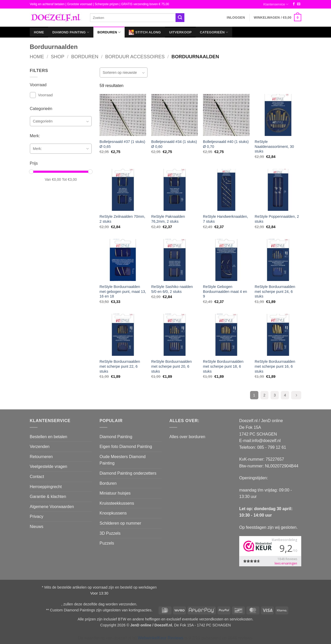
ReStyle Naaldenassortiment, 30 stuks (274, 146)
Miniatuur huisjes (115, 493)
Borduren (109, 32)
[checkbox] (33, 95)
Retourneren (41, 457)
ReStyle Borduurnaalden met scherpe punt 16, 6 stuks (275, 366)
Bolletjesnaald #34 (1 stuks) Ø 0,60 (174, 144)
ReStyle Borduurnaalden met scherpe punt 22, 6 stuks (120, 366)
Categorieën (214, 32)
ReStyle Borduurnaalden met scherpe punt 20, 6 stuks (172, 366)
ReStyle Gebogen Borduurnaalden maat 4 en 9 (225, 291)
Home (39, 32)
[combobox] (61, 121)
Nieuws (36, 527)
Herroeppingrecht (46, 487)
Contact (37, 477)
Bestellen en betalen (48, 437)
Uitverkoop (180, 32)
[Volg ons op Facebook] (294, 4)
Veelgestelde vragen (48, 466)
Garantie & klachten (48, 497)
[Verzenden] (180, 18)
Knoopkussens (113, 513)
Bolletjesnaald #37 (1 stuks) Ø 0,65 (122, 144)
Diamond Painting (71, 32)
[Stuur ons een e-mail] (299, 4)
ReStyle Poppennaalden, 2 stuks (277, 219)
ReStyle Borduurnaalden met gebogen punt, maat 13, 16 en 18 (123, 291)
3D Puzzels (110, 533)
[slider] (31, 172)
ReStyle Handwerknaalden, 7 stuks (225, 219)
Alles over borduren (187, 437)
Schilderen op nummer (120, 523)
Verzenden (40, 447)
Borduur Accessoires (135, 57)
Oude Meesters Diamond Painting (123, 460)
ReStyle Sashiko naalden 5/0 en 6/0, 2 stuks (172, 289)
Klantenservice (276, 4)
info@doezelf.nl (266, 441)
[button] (236, 18)
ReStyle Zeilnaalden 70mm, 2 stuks (122, 219)
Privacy (36, 516)
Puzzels (107, 543)
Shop (58, 57)
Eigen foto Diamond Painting (126, 447)
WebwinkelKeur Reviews (161, 638)
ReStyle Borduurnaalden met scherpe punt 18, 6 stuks (223, 366)
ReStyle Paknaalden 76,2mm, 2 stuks (168, 219)
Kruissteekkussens (117, 503)
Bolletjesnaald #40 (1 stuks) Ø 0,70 (226, 144)
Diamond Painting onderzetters (128, 473)
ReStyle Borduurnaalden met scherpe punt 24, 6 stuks (275, 291)
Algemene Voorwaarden (52, 507)
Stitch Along (145, 32)
